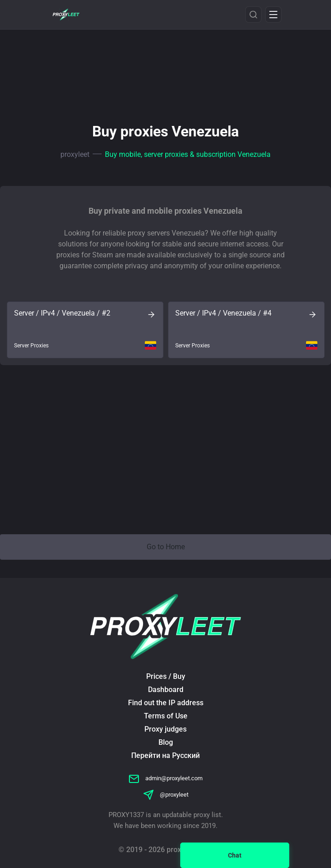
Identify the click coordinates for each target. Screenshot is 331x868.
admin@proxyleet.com (165, 778)
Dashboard (166, 690)
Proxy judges (165, 729)
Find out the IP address (166, 703)
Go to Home (166, 547)
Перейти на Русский (165, 755)
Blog (166, 742)
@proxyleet (166, 795)
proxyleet (75, 154)
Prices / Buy (166, 676)
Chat (235, 855)
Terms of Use (166, 716)
